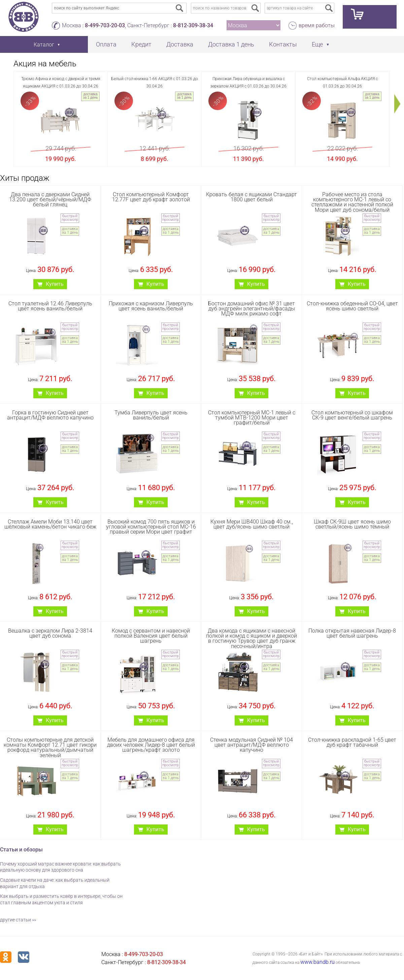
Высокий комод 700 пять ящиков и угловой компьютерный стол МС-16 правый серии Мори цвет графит (151, 527)
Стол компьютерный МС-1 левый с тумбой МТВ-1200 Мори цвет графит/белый (252, 418)
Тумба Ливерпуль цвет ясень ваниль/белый (151, 415)
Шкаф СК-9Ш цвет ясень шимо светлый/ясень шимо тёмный (352, 524)
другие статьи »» (18, 920)
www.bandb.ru (317, 962)
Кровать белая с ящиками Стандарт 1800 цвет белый (251, 197)
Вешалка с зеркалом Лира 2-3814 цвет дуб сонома (50, 633)
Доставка (180, 44)
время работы (317, 25)
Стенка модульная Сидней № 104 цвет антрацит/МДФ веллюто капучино (251, 745)
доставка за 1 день (90, 96)
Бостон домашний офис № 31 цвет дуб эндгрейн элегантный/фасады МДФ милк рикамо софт (251, 309)
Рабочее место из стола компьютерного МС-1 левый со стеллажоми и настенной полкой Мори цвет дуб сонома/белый (352, 202)
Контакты (283, 44)
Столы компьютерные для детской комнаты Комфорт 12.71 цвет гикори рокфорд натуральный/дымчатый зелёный (50, 748)
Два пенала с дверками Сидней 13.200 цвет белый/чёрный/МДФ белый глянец (50, 199)
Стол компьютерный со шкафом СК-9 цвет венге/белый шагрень (352, 415)
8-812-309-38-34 (193, 25)
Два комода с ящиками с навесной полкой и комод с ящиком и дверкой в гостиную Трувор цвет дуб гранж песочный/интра (251, 638)
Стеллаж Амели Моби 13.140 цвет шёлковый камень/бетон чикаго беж (50, 524)
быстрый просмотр (70, 218)
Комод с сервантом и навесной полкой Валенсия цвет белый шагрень (151, 636)
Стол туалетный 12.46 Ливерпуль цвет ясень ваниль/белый (50, 306)
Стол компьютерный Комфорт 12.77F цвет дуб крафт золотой (151, 197)
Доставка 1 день (231, 44)
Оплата (106, 44)
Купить (55, 284)
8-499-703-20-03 (105, 25)
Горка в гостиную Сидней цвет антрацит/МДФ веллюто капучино (50, 415)
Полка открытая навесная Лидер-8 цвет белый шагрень (352, 633)
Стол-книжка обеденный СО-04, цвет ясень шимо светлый (352, 306)
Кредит (141, 44)
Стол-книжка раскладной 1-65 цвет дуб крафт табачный (352, 742)
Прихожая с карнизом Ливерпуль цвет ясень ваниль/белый (151, 306)
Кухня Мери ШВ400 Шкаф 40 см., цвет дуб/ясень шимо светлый (252, 524)
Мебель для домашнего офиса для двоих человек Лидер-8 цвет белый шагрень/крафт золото (151, 745)
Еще (317, 44)
